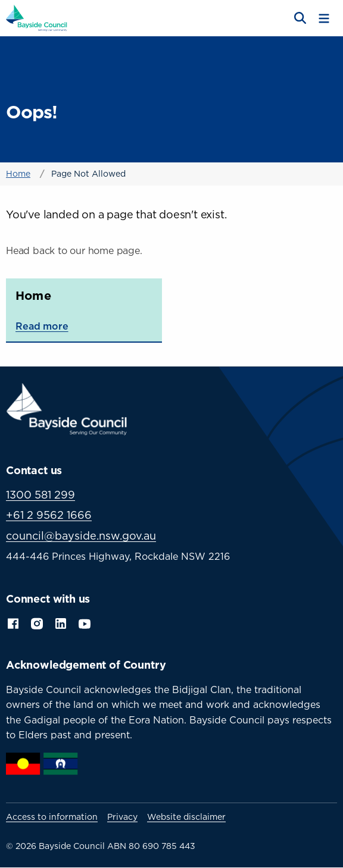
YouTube (86, 623)
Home (18, 173)
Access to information (52, 817)
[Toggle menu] (324, 18)
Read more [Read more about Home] (42, 326)
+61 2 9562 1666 (49, 515)
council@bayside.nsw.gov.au (81, 536)
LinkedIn (61, 622)
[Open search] (299, 18)
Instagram (37, 622)
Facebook (13, 622)
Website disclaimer (186, 817)
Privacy (122, 817)
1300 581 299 (40, 495)
